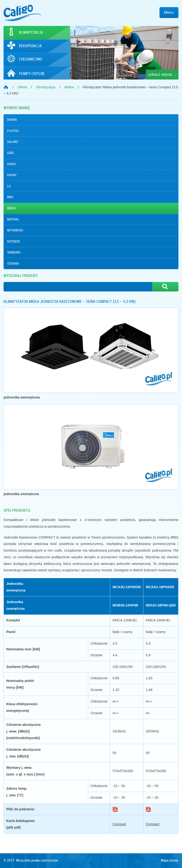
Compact (119, 824)
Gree (11, 153)
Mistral (13, 219)
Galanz (13, 142)
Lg (9, 186)
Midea (11, 208)
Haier (11, 164)
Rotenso (14, 241)
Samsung (14, 252)
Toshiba (13, 263)
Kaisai (12, 175)
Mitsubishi (15, 230)
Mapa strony (170, 860)
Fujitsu (13, 131)
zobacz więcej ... (162, 74)
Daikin (12, 120)
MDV (10, 197)
